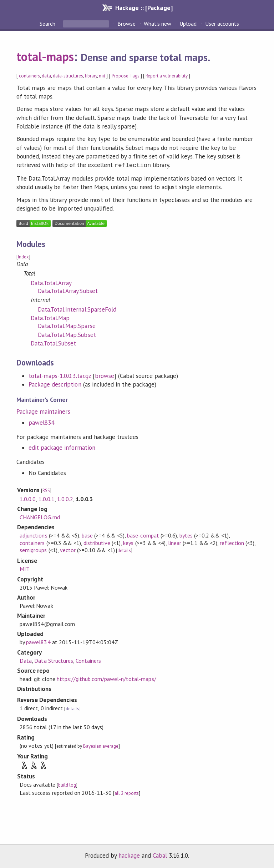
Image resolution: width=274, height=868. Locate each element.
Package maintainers (43, 411)
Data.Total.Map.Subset (67, 334)
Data (26, 660)
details (124, 550)
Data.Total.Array (51, 282)
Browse (126, 24)
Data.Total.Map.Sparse (67, 325)
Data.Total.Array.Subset (68, 290)
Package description (55, 384)
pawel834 (41, 422)
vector (68, 549)
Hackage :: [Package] (144, 8)
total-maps (45, 56)
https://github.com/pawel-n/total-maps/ (106, 678)
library (91, 76)
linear (175, 542)
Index (23, 256)
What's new (158, 24)
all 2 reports (127, 793)
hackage (129, 855)
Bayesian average (101, 745)
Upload (188, 24)
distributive (97, 542)
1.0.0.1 (47, 498)
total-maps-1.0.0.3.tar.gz (60, 375)
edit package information (62, 447)
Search (48, 24)
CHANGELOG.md (40, 516)
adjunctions (33, 535)
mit (102, 76)
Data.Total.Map (50, 317)
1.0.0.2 (65, 498)
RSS (46, 490)
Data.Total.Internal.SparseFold (77, 309)
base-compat (143, 535)
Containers (88, 660)
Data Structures (54, 660)
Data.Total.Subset (53, 343)
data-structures (68, 76)
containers (29, 76)
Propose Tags (126, 76)
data (46, 76)
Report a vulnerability (167, 76)
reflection (232, 542)
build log (67, 784)
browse (105, 375)
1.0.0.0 (28, 498)
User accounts (222, 24)
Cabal (160, 855)
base (87, 535)
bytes (186, 535)
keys (128, 542)
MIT (25, 568)
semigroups (33, 549)
